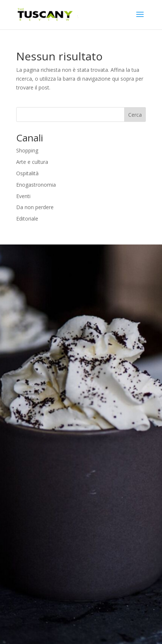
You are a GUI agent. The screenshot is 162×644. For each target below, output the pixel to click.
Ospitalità (27, 173)
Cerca (135, 115)
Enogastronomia (36, 185)
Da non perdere (35, 207)
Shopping (27, 150)
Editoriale (27, 219)
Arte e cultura (32, 162)
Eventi (23, 196)
